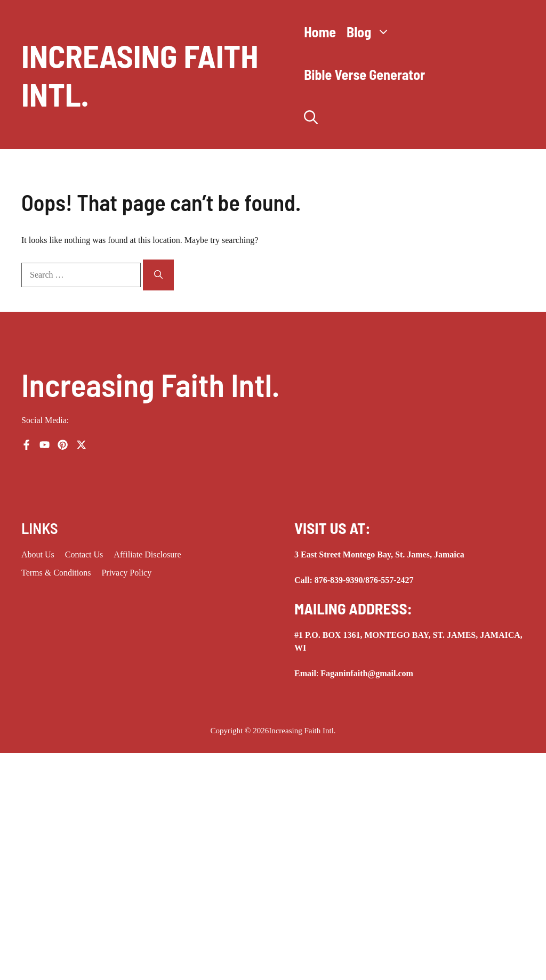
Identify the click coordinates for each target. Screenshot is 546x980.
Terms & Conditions (56, 573)
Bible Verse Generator (364, 74)
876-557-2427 (390, 580)
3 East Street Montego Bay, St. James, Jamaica (379, 554)
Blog (371, 32)
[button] (311, 117)
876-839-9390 (339, 580)
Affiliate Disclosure (147, 554)
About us (38, 554)
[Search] (158, 275)
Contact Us (84, 554)
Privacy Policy (126, 573)
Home (320, 32)
